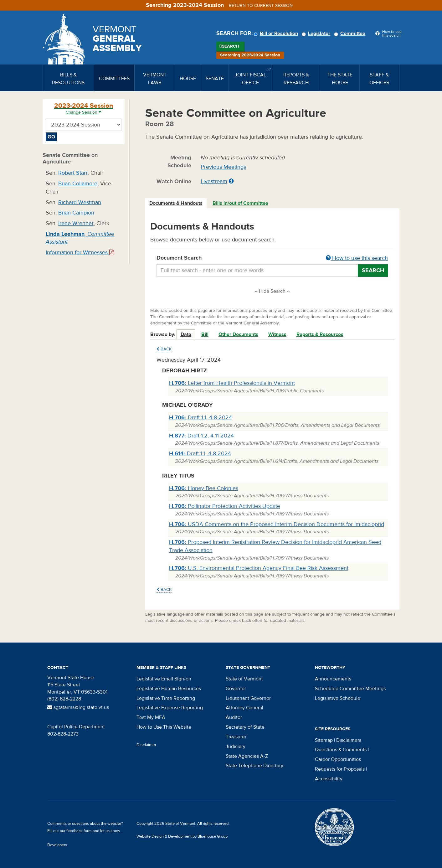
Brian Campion (76, 213)
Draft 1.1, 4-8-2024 (200, 418)
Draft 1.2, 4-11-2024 (201, 436)
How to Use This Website (164, 727)
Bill (205, 334)
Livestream (214, 181)
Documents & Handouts (176, 203)
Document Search (272, 258)
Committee (351, 34)
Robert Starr (73, 173)
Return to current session (261, 6)
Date (186, 334)
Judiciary (236, 747)
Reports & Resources (320, 334)
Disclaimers (349, 740)
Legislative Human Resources (169, 689)
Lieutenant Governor (248, 698)
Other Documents (238, 334)
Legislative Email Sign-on (164, 679)
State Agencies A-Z (247, 756)
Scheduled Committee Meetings (350, 689)
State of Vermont (244, 679)
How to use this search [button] (357, 258)
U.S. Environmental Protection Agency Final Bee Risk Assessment (259, 568)
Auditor (234, 717)
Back (164, 349)
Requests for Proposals (340, 769)
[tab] (176, 203)
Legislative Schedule (338, 698)
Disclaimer (146, 745)
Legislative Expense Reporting (170, 708)
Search (231, 46)
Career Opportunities (338, 759)
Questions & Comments (341, 750)
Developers (57, 845)
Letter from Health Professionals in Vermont (232, 383)
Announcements (333, 679)
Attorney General (244, 708)
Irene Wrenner (76, 223)
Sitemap (324, 740)
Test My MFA (151, 717)
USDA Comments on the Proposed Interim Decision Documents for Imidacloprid (277, 524)
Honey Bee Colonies (204, 488)
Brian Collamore (78, 184)
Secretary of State (245, 727)
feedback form (79, 831)
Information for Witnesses (80, 253)
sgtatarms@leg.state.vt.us (78, 707)
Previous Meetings (223, 167)
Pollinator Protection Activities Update (225, 506)
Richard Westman (80, 202)
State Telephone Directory (254, 766)
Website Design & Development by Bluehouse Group (182, 836)
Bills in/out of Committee (240, 203)
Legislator (317, 34)
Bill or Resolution (277, 34)
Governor (236, 689)
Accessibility (329, 779)
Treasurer (236, 737)
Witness (277, 334)
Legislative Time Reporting (166, 698)
